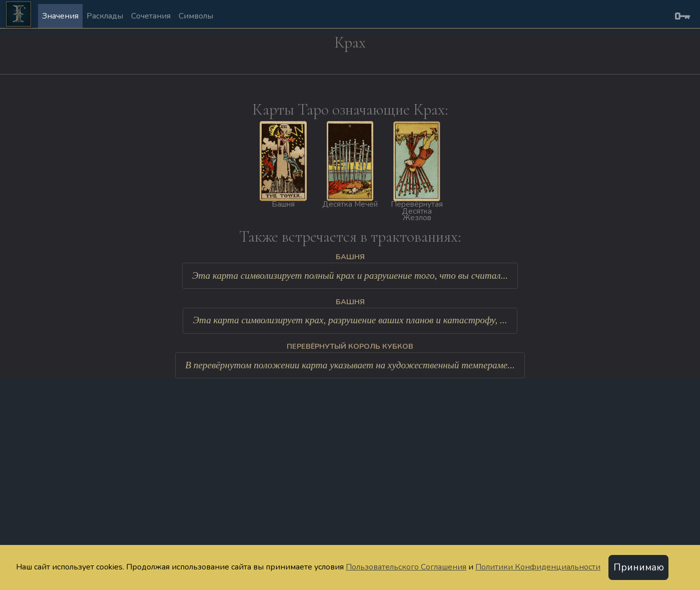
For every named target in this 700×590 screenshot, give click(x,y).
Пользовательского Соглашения (406, 567)
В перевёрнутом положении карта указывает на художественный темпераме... (350, 365)
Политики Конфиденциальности (538, 567)
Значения (60, 16)
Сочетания (151, 16)
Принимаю (639, 567)
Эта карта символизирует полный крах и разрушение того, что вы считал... (350, 275)
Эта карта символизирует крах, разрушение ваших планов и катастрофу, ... (350, 320)
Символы (196, 16)
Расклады (105, 16)
